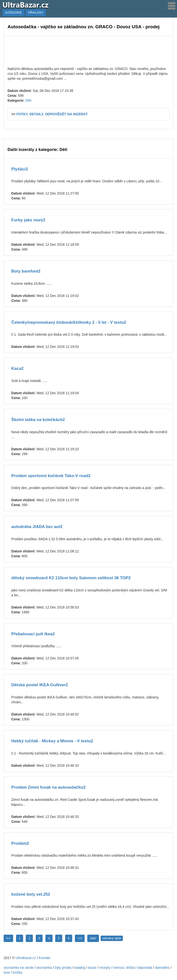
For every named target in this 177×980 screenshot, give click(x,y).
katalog (80, 968)
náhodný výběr (112, 938)
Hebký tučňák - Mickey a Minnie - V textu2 (52, 741)
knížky (18, 972)
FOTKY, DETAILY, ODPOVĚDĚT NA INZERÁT (52, 114)
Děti (28, 100)
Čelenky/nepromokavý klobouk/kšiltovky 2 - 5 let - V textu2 (69, 322)
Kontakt (44, 958)
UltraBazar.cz (26, 958)
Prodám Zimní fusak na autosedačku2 (49, 787)
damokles (162, 968)
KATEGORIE (13, 13)
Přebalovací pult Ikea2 (33, 634)
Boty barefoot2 (26, 271)
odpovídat (145, 968)
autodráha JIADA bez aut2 (37, 527)
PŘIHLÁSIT (36, 13)
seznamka (44, 968)
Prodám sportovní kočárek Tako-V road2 (51, 476)
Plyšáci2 (20, 169)
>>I (80, 938)
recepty (105, 968)
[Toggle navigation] (170, 4)
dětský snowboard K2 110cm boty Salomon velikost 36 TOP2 (71, 578)
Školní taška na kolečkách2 (38, 420)
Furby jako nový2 (28, 220)
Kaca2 (18, 368)
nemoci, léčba (124, 968)
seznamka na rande (19, 968)
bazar (92, 968)
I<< (8, 938)
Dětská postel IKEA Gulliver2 (40, 685)
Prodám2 (20, 843)
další (93, 938)
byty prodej (63, 968)
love (7, 972)
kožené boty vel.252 (31, 894)
